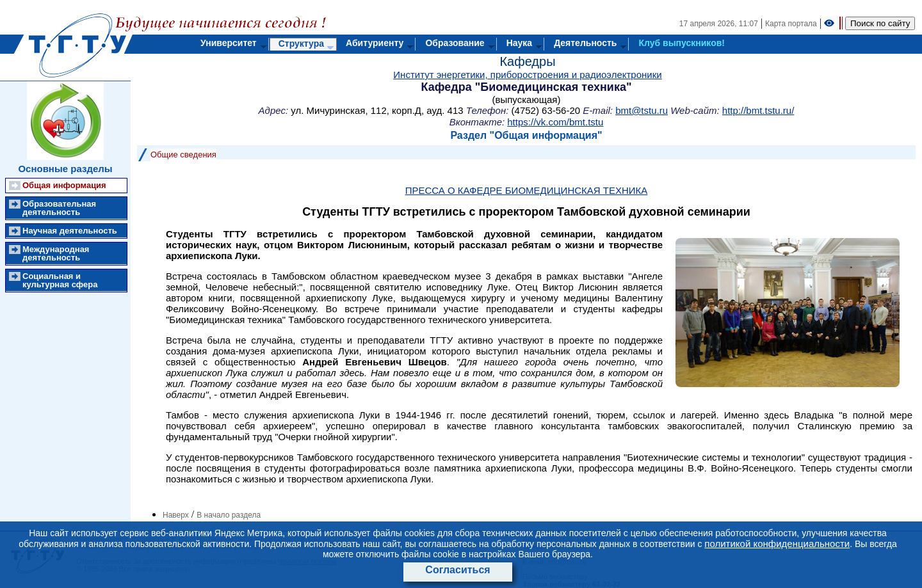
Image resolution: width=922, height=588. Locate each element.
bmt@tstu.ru (642, 110)
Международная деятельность (56, 253)
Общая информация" (548, 135)
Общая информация (64, 185)
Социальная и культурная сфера (60, 280)
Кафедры (527, 61)
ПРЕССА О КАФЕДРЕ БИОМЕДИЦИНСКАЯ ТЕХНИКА (527, 190)
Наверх (176, 515)
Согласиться (457, 570)
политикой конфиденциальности (777, 544)
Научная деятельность (70, 231)
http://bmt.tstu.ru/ (758, 110)
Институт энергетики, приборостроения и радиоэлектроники (527, 75)
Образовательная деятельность (59, 208)
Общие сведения (183, 155)
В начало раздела (229, 515)
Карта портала (791, 24)
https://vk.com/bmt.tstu (555, 122)
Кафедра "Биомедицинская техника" (527, 87)
